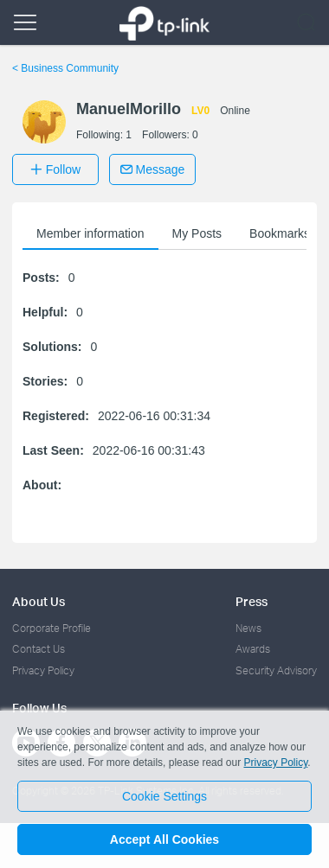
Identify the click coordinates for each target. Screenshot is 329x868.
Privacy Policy (43, 670)
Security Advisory (276, 670)
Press (252, 601)
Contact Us (39, 649)
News (248, 628)
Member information (90, 233)
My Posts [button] (197, 233)
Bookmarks (280, 233)
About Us (39, 601)
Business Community (65, 68)
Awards (253, 649)
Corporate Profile (52, 628)
